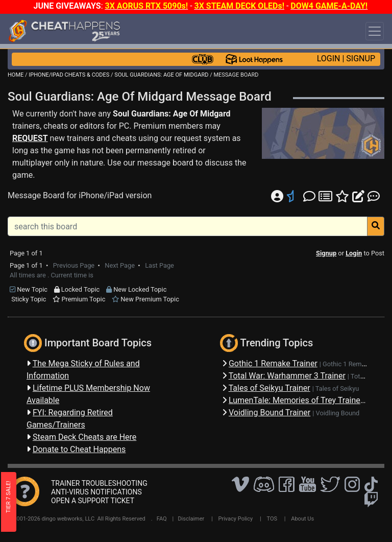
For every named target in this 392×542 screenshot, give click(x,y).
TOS (272, 519)
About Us (302, 519)
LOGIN (329, 58)
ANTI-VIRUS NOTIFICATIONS (96, 492)
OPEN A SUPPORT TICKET (93, 501)
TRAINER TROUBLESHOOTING (99, 483)
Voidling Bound (338, 413)
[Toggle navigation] (375, 31)
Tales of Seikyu (337, 388)
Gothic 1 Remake (347, 364)
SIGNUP (361, 58)
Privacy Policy (236, 519)
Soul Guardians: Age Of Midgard (172, 114)
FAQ (162, 519)
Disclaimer (191, 519)
